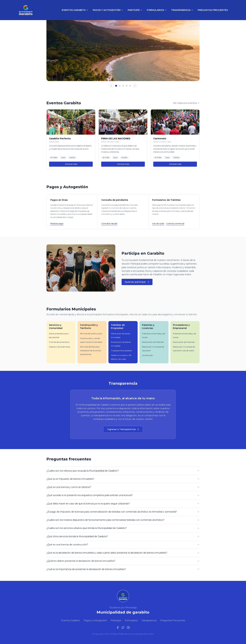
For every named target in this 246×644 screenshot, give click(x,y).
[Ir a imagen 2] (120, 86)
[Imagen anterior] (111, 86)
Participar (116, 620)
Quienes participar (137, 282)
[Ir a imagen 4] (127, 86)
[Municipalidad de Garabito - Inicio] (26, 10)
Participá (135, 10)
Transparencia (182, 10)
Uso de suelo (158, 224)
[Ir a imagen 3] (123, 86)
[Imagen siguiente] (135, 86)
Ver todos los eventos (186, 103)
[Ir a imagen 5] (130, 86)
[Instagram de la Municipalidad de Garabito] (128, 628)
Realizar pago (57, 224)
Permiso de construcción (91, 334)
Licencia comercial (175, 224)
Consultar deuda (109, 224)
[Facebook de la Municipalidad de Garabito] (118, 628)
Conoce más (71, 164)
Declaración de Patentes (153, 342)
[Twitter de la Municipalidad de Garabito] (123, 628)
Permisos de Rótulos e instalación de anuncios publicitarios (90, 351)
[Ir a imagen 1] (116, 86)
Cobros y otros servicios (59, 347)
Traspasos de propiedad (121, 351)
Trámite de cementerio (59, 342)
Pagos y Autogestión (108, 10)
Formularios (157, 10)
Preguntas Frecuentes (213, 10)
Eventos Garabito (75, 10)
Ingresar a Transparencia (123, 429)
